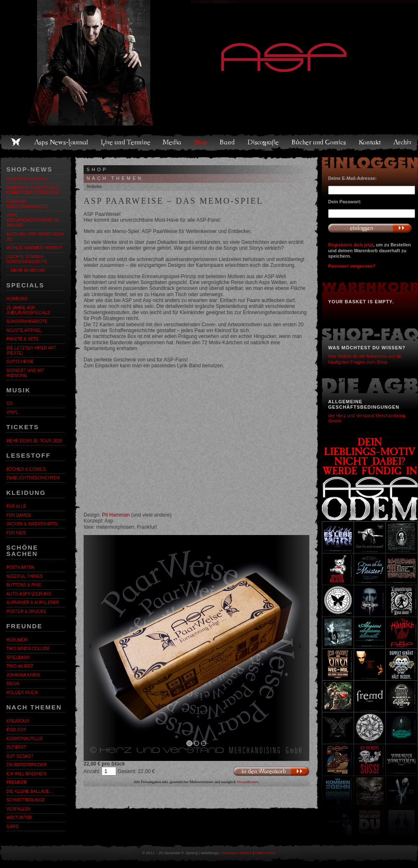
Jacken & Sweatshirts (32, 524)
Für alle (16, 506)
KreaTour (18, 721)
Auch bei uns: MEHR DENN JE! (35, 237)
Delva (13, 684)
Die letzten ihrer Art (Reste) (31, 350)
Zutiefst (16, 747)
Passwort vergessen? (352, 266)
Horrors (17, 299)
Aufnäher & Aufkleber (33, 603)
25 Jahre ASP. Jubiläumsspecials (28, 310)
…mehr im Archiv (26, 270)
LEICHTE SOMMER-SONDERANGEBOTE (27, 259)
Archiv (403, 142)
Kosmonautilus (24, 739)
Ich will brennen (26, 774)
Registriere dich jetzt (351, 245)
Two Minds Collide (28, 649)
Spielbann (18, 657)
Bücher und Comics (319, 142)
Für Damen (19, 515)
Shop (201, 142)
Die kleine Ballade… (30, 791)
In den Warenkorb (271, 772)
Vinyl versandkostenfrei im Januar (33, 220)
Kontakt (370, 142)
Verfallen (18, 809)
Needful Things (24, 576)
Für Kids (16, 533)
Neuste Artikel (24, 330)
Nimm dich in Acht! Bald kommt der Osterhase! (33, 190)
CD (9, 403)
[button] (101, 648)
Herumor (17, 640)
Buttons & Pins (24, 585)
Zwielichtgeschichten (33, 478)
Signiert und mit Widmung (25, 373)
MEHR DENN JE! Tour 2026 (34, 441)
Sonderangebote (27, 321)
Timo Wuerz (20, 666)
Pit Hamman (116, 515)
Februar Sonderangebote (27, 204)
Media (172, 142)
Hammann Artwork (236, 853)
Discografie (264, 142)
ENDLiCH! (16, 730)
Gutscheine (20, 362)
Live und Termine (126, 142)
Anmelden (370, 228)
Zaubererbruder (27, 765)
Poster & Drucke (26, 611)
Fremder (17, 782)
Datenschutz (265, 853)
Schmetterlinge (25, 800)
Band (228, 142)
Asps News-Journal (62, 142)
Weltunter (19, 818)
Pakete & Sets (22, 339)
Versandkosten (248, 782)
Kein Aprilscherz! (27, 179)
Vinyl (12, 412)
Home (16, 142)
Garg (12, 826)
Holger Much (22, 693)
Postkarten (20, 567)
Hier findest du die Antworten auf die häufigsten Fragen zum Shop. (365, 359)
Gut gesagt (20, 756)
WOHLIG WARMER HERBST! (34, 248)
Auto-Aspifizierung (29, 594)
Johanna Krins (23, 675)
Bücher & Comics (26, 469)
